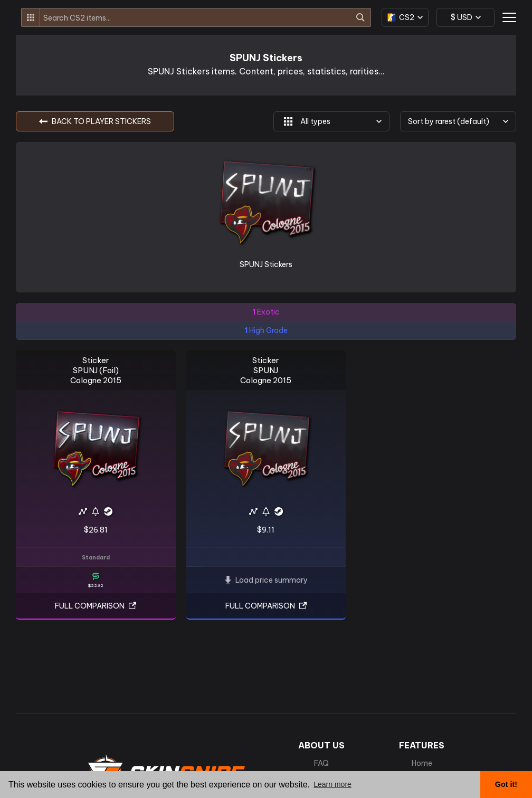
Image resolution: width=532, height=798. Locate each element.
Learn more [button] (332, 784)
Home (422, 763)
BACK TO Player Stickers (95, 121)
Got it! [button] (506, 784)
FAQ (321, 763)
